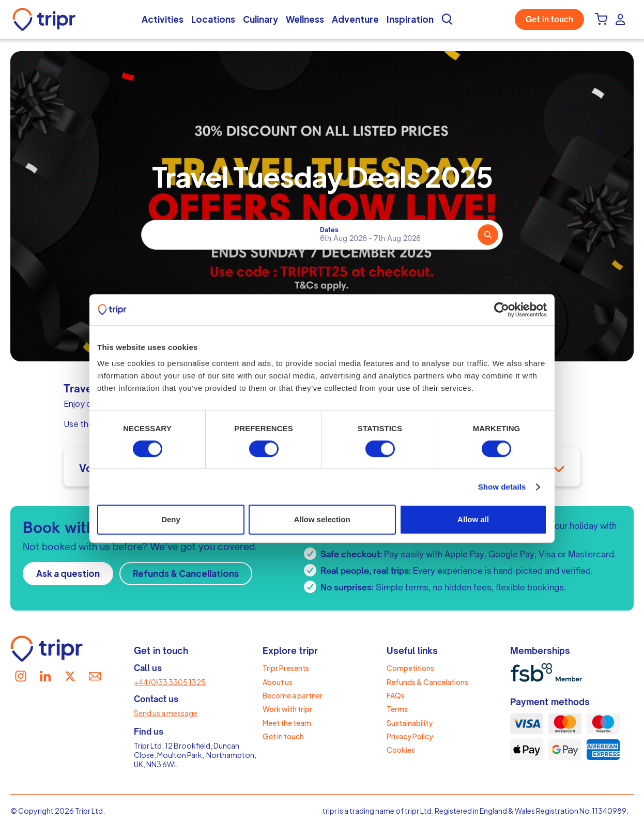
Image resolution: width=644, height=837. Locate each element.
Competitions (410, 668)
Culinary (260, 19)
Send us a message (166, 713)
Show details (502, 487)
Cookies (401, 750)
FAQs (396, 695)
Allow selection (322, 519)
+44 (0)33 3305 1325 (170, 682)
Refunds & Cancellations (186, 573)
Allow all (473, 519)
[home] (47, 19)
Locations (213, 19)
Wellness (305, 19)
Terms (397, 709)
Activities (163, 19)
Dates (329, 230)
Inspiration (410, 19)
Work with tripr (287, 709)
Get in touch (549, 19)
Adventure (355, 19)
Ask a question (68, 573)
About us (278, 682)
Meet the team (287, 723)
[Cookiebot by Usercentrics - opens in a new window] (502, 310)
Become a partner (293, 695)
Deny (171, 519)
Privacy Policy (410, 736)
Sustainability (410, 723)
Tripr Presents (286, 668)
